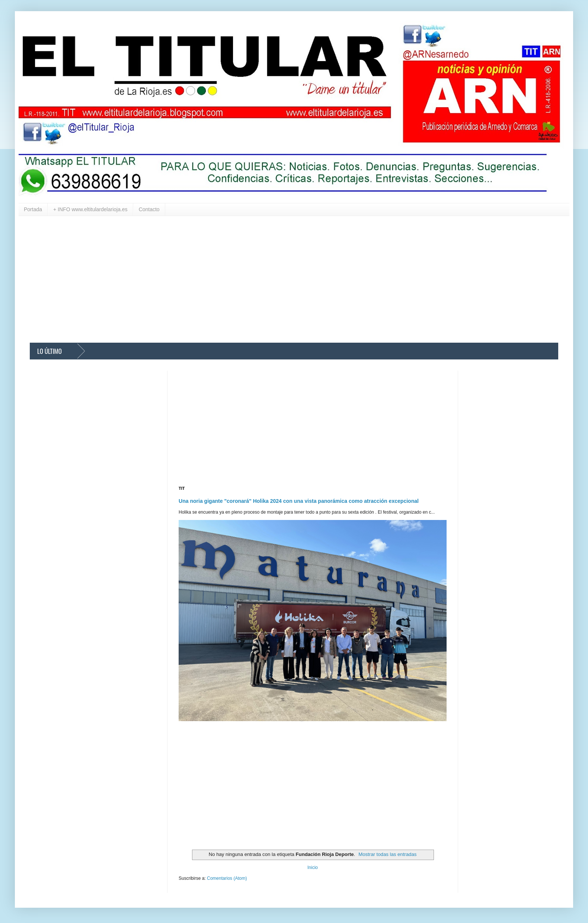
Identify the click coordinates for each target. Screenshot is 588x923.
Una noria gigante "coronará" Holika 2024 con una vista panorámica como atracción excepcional (299, 501)
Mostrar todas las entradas (387, 854)
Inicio (313, 868)
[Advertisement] (253, 279)
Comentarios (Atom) (227, 878)
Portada (33, 209)
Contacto (149, 209)
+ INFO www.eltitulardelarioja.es (90, 209)
